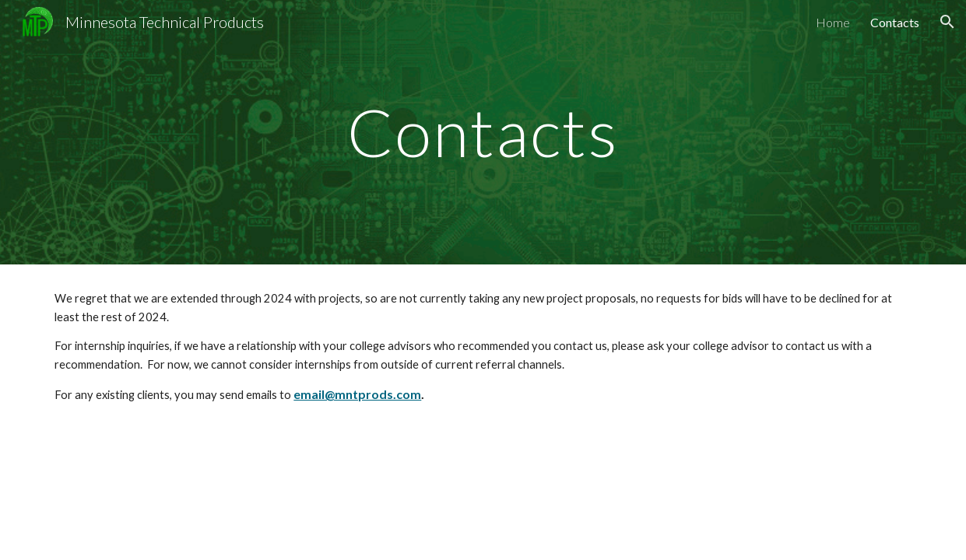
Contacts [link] (895, 22)
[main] (483, 132)
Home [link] (833, 22)
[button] (947, 22)
